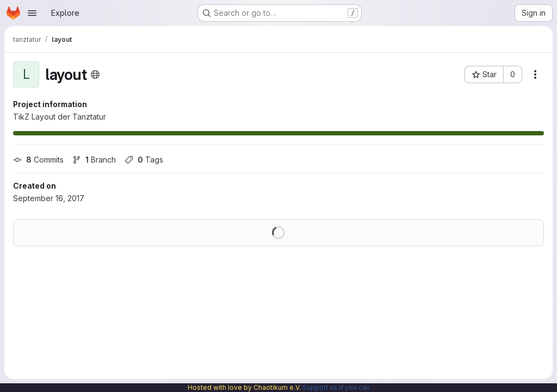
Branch (94, 160)
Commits (38, 160)
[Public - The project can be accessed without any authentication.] (95, 74)
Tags (144, 160)
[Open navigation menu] (32, 13)
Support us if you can (336, 387)
